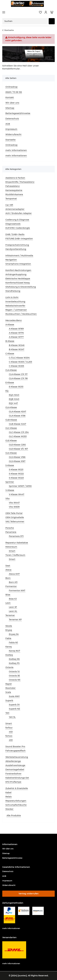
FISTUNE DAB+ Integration (19, 239)
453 (11, 732)
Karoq (9, 647)
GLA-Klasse (11, 407)
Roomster (10, 688)
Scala (8, 692)
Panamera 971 (16, 536)
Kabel (8, 792)
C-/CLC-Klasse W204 (19, 358)
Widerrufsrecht (13, 134)
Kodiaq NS (14, 659)
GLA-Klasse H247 (17, 412)
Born (8, 578)
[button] (46, 12)
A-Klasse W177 (16, 337)
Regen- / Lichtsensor (16, 310)
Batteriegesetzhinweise (18, 113)
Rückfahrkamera (14, 194)
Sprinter (10, 482)
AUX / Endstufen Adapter (19, 213)
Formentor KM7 (17, 590)
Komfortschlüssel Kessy (18, 283)
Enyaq (9, 630)
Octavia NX (15, 680)
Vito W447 (14, 503)
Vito (7, 498)
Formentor (11, 586)
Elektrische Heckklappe (18, 279)
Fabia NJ (13, 642)
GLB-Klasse (11, 420)
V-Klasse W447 (17, 494)
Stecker (9, 809)
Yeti (7, 713)
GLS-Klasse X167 (17, 461)
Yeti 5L (12, 717)
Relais (8, 797)
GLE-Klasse (11, 441)
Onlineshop (11, 87)
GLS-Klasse (11, 453)
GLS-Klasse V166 (17, 457)
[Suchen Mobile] (26, 21)
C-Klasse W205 (16, 366)
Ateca (8, 570)
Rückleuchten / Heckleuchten (21, 314)
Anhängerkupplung (16, 274)
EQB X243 (14, 399)
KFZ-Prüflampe (13, 782)
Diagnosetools (13, 224)
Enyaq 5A (14, 634)
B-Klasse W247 (17, 349)
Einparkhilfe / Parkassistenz (20, 182)
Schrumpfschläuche (16, 805)
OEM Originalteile (15, 517)
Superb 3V (14, 705)
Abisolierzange (13, 761)
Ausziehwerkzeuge (15, 765)
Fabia (8, 638)
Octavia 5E (14, 676)
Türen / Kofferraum (15, 555)
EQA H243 (14, 395)
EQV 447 (13, 403)
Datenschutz (12, 119)
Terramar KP (15, 619)
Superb (9, 700)
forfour (9, 728)
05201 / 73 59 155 (14, 92)
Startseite (10, 140)
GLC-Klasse (11, 428)
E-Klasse (10, 383)
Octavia (9, 667)
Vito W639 (14, 507)
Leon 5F (13, 607)
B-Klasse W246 (17, 345)
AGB (8, 124)
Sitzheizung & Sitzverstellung (21, 287)
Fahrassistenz (12, 186)
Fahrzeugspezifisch (15, 751)
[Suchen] (52, 21)
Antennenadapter (15, 209)
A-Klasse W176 (16, 333)
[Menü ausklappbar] (4, 12)
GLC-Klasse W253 (18, 436)
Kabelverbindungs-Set (17, 778)
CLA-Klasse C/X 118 (18, 378)
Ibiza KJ (13, 599)
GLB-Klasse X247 (17, 424)
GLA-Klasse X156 (17, 416)
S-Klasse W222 (16, 474)
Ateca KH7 (14, 574)
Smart (12, 551)
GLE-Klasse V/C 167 (18, 449)
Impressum (11, 129)
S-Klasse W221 (16, 470)
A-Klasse (10, 325)
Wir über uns (12, 103)
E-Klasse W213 (16, 387)
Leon (8, 603)
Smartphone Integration (18, 264)
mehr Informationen (16, 150)
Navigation (11, 260)
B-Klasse (10, 341)
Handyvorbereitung (16, 249)
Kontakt (10, 97)
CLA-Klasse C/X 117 (18, 374)
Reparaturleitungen (16, 801)
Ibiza (8, 595)
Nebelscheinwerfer (15, 306)
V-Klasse (10, 490)
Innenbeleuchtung (15, 302)
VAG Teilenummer (15, 521)
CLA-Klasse (11, 370)
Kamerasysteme (14, 190)
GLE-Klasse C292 (17, 445)
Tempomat (11, 199)
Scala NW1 (14, 696)
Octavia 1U (14, 671)
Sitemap (10, 108)
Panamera (11, 532)
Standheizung (13, 291)
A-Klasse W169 (16, 329)
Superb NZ (14, 709)
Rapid (8, 684)
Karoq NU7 (14, 651)
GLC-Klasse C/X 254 (19, 432)
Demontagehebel (15, 769)
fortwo (9, 736)
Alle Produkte (14, 815)
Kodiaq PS (14, 663)
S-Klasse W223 (16, 478)
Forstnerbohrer (13, 774)
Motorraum (11, 547)
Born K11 (13, 582)
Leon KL (13, 611)
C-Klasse (10, 354)
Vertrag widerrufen (29, 894)
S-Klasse (10, 465)
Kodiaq (9, 655)
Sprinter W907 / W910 (20, 486)
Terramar (10, 615)
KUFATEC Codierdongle (18, 228)
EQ (7, 391)
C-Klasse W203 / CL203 (20, 362)
